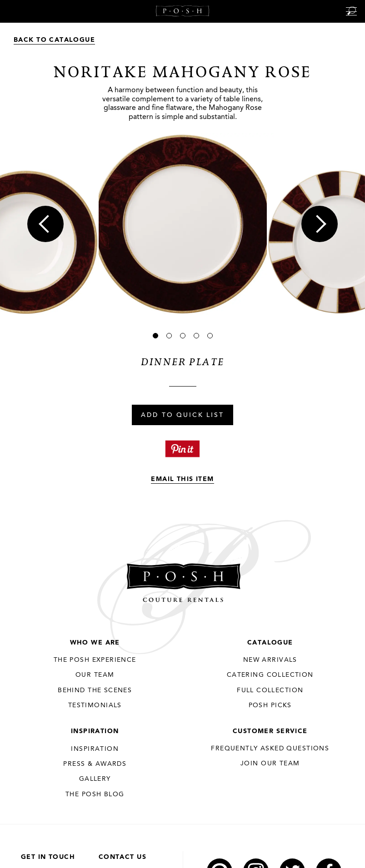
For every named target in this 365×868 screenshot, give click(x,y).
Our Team (95, 675)
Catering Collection (270, 675)
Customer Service (270, 731)
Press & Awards (95, 764)
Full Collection (270, 690)
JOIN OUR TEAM (270, 764)
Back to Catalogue (54, 40)
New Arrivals (270, 660)
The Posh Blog (95, 794)
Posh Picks (270, 705)
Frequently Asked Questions (270, 749)
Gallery (95, 779)
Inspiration (95, 731)
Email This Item (182, 479)
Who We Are (95, 643)
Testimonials (95, 705)
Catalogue (270, 643)
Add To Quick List (182, 416)
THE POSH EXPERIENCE (95, 660)
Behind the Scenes (95, 690)
